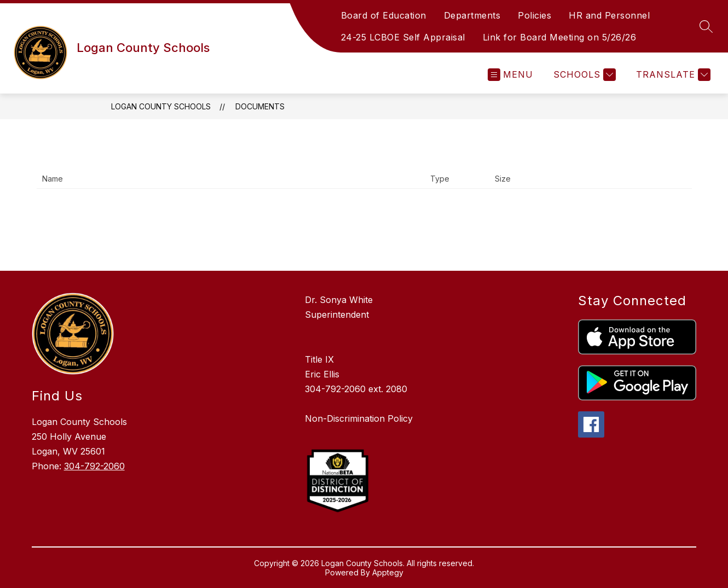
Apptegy (388, 572)
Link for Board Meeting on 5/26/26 (560, 37)
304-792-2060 (94, 466)
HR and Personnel (609, 15)
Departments (472, 15)
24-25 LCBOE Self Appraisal (403, 37)
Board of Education (384, 15)
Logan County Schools (161, 106)
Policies (535, 15)
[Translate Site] (672, 75)
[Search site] (706, 26)
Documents (260, 106)
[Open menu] (510, 75)
